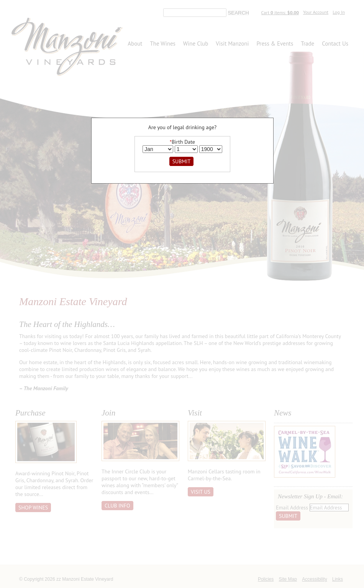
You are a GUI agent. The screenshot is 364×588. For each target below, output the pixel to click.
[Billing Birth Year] (211, 149)
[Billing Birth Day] (186, 149)
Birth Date (182, 142)
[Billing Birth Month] (158, 149)
